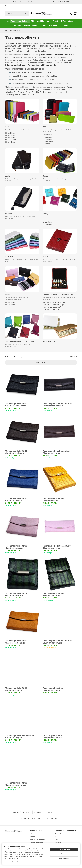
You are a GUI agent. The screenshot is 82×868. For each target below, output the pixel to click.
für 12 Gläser (10, 133)
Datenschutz (16, 862)
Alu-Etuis (9, 256)
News (7, 6)
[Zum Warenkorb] (75, 13)
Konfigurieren (64, 858)
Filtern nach (41, 362)
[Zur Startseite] (41, 13)
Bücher (44, 26)
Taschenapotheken (20, 21)
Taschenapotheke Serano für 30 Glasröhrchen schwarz (57, 405)
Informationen (36, 831)
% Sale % (65, 26)
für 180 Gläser (10, 142)
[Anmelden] (70, 13)
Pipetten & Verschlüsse (64, 21)
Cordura (9, 214)
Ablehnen (64, 854)
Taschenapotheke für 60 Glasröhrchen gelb (16, 689)
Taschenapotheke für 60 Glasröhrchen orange (16, 642)
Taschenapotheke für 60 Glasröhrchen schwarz (16, 405)
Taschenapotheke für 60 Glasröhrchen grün (54, 594)
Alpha (8, 176)
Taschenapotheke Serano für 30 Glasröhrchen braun (57, 452)
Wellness (54, 26)
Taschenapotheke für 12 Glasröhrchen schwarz (54, 737)
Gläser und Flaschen (41, 21)
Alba (44, 127)
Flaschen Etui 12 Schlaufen (52, 307)
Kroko (45, 256)
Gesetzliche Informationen (66, 831)
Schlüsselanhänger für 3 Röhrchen (19, 341)
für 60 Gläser (10, 137)
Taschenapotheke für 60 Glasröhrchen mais (54, 499)
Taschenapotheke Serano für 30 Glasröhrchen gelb (20, 737)
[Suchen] (17, 13)
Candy (45, 214)
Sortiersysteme (49, 341)
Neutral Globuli (31, 26)
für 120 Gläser (10, 140)
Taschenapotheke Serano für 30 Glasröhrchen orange (57, 642)
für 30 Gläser (10, 135)
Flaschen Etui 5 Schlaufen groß (54, 305)
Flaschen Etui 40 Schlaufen (52, 309)
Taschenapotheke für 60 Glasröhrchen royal (54, 689)
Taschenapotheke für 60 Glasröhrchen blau (16, 499)
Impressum (7, 862)
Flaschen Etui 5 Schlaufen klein (54, 302)
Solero (45, 176)
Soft (7, 127)
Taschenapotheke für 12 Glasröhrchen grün (16, 594)
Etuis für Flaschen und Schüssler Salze (59, 294)
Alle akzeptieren (64, 850)
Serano (8, 294)
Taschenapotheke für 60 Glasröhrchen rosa (16, 547)
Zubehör (17, 26)
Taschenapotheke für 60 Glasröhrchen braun (16, 452)
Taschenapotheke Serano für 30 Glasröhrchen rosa (57, 547)
